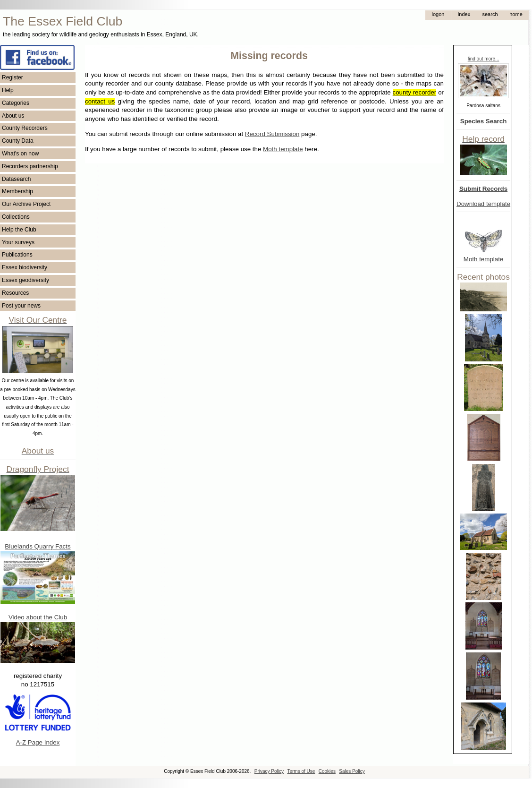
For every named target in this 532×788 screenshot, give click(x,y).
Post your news (21, 306)
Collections (16, 217)
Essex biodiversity (25, 267)
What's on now (20, 154)
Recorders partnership (30, 166)
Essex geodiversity (25, 280)
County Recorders (25, 128)
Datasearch (16, 179)
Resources (15, 293)
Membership (17, 191)
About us (13, 116)
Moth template (483, 259)
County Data (18, 141)
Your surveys (18, 242)
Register (13, 77)
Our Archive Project (26, 204)
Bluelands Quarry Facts (38, 546)
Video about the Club (38, 617)
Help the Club (19, 230)
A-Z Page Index (38, 742)
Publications (17, 255)
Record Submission (272, 134)
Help (8, 90)
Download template (483, 204)
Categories (16, 103)
